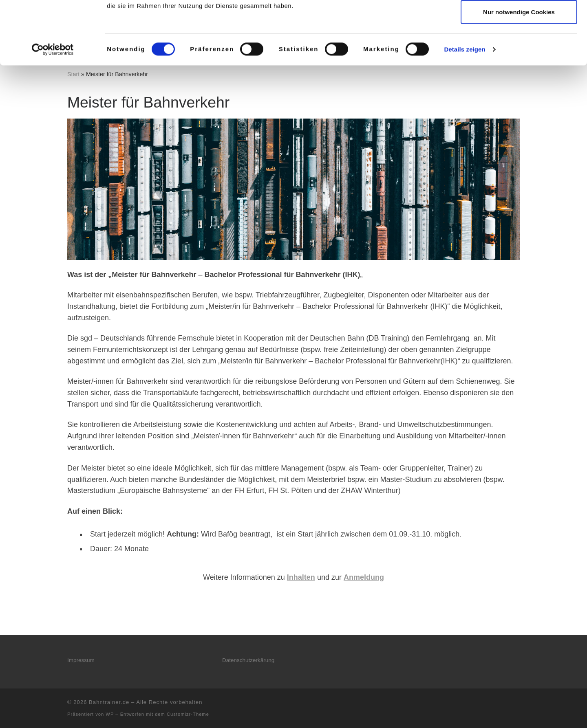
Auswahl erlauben (519, 48)
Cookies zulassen (519, 21)
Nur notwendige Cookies (519, 75)
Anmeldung (364, 577)
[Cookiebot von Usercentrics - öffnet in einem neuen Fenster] (53, 112)
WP (110, 714)
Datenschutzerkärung (248, 660)
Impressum (81, 660)
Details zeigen (465, 112)
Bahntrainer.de (109, 702)
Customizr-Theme (188, 714)
